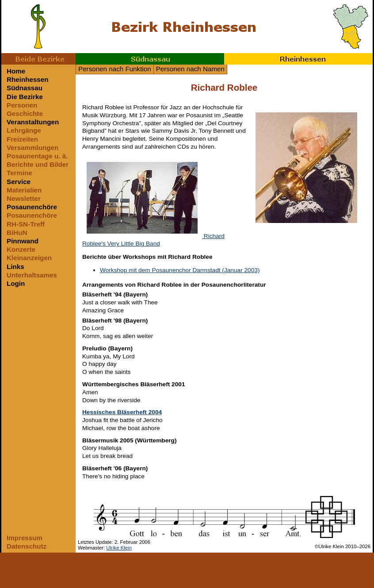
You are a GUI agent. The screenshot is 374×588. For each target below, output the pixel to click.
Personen (22, 105)
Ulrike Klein (119, 548)
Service (19, 182)
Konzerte (21, 249)
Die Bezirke (25, 97)
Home (16, 71)
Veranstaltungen (33, 122)
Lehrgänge (24, 130)
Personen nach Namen (190, 69)
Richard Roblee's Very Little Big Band (153, 240)
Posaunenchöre (32, 207)
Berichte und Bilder (38, 164)
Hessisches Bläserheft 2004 (122, 412)
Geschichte (25, 113)
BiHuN (17, 233)
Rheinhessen (298, 59)
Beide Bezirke (38, 59)
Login (16, 283)
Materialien (24, 190)
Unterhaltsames (32, 275)
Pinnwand (23, 241)
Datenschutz (27, 546)
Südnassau (150, 59)
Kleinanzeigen (29, 258)
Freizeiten (22, 139)
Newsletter (24, 198)
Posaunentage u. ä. (37, 156)
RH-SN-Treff (26, 224)
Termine (19, 173)
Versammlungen (32, 148)
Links (15, 267)
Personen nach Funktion (115, 69)
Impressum (25, 538)
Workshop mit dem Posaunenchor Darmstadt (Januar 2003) (180, 270)
